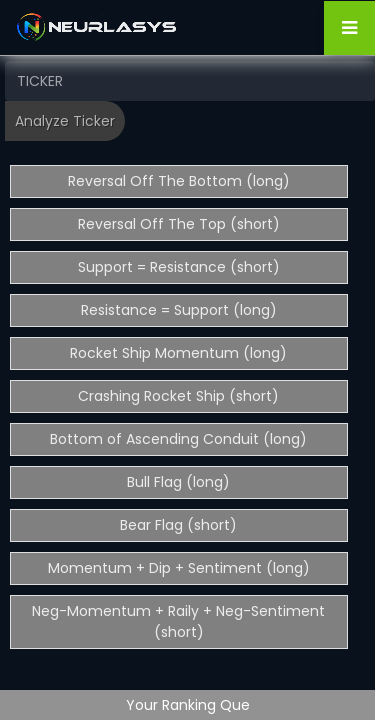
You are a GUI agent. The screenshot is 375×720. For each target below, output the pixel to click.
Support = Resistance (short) (179, 267)
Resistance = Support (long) (179, 310)
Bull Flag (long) (178, 482)
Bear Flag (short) (178, 525)
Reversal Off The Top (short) (179, 224)
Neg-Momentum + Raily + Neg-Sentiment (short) (178, 621)
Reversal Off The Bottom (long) (179, 181)
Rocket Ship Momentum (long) (178, 353)
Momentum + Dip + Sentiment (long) (179, 568)
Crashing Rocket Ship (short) (178, 396)
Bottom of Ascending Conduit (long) (178, 439)
